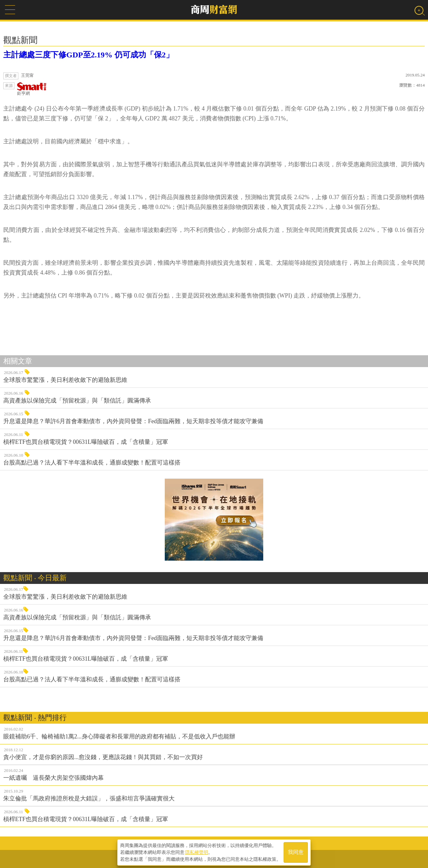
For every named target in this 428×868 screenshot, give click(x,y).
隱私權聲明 (197, 852)
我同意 (296, 852)
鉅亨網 (32, 89)
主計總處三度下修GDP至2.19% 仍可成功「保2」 (88, 55)
